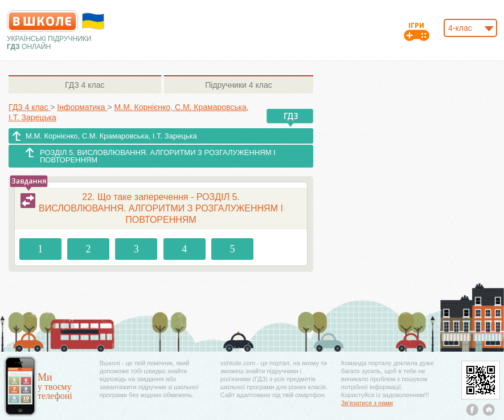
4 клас (85, 85)
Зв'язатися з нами (367, 403)
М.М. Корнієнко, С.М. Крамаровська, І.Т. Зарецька (111, 136)
